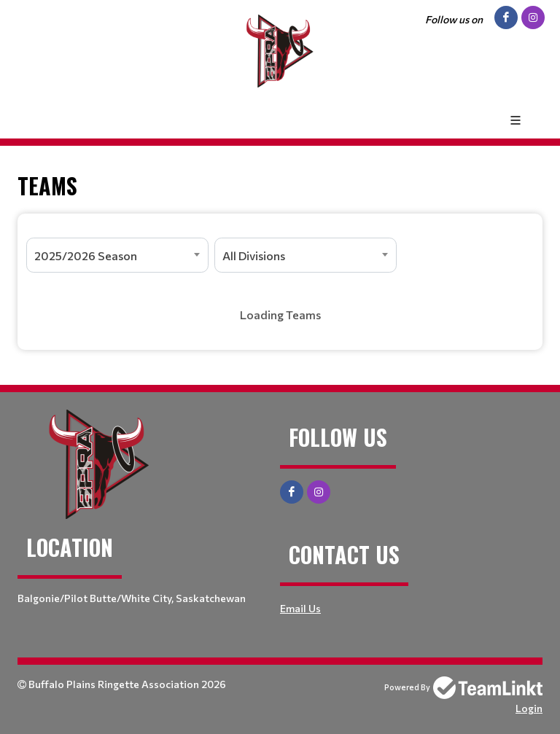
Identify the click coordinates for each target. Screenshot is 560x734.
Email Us (300, 608)
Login (529, 708)
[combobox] (117, 255)
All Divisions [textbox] (254, 255)
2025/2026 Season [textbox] (86, 255)
